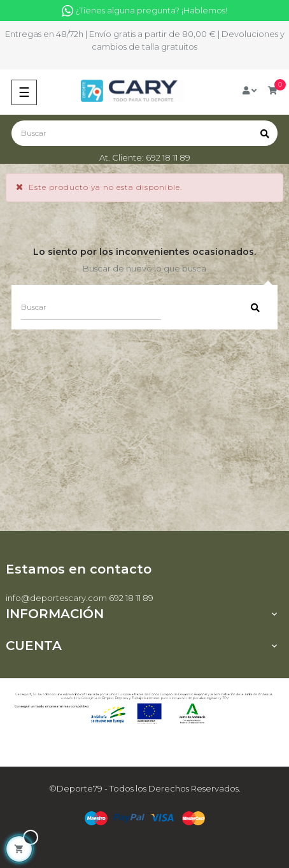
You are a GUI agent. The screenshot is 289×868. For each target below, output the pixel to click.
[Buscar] (144, 133)
